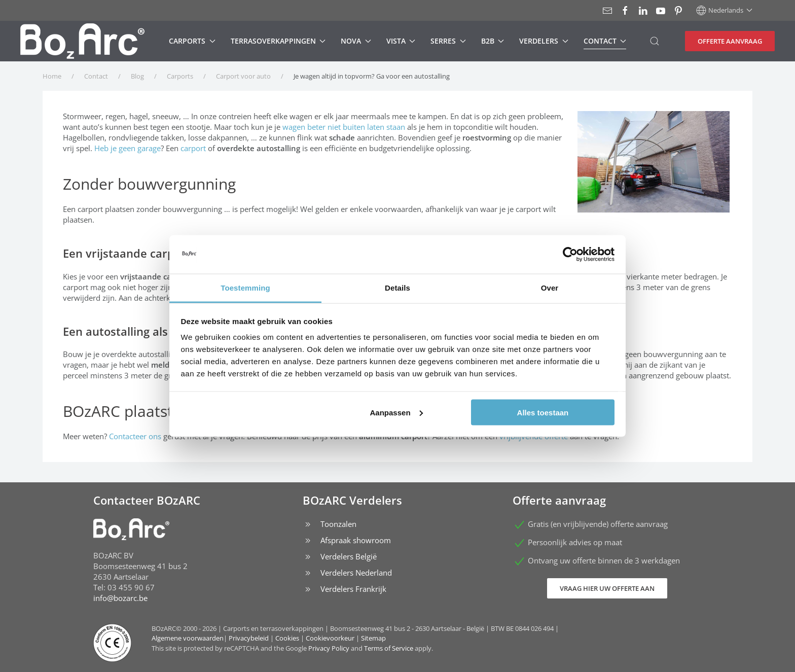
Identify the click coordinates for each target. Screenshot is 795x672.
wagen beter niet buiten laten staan (344, 127)
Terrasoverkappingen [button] (278, 41)
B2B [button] (493, 41)
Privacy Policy (329, 648)
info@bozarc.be (120, 598)
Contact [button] (605, 41)
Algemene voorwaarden (188, 638)
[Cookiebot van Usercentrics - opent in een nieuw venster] (570, 255)
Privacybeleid (249, 638)
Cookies (287, 638)
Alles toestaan (543, 412)
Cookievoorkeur (330, 638)
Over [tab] (550, 288)
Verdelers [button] (544, 41)
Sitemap (373, 638)
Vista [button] (401, 41)
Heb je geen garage (128, 148)
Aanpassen (396, 412)
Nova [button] (356, 41)
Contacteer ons (135, 436)
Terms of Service (389, 648)
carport (193, 148)
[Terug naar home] (82, 41)
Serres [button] (448, 41)
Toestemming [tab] (245, 288)
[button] (724, 10)
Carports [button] (192, 41)
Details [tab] (397, 288)
